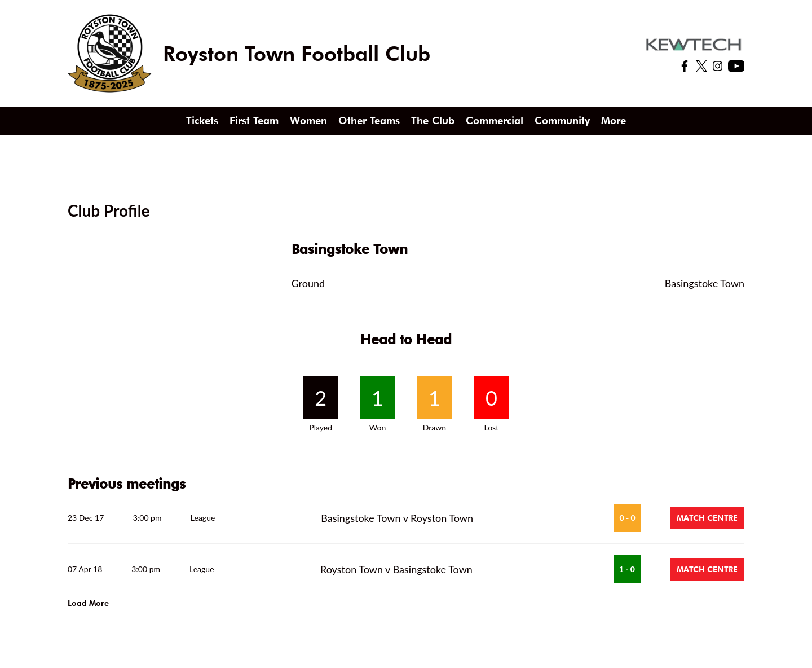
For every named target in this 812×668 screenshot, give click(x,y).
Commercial (495, 120)
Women (308, 120)
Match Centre (707, 518)
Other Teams (369, 120)
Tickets (202, 120)
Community (562, 120)
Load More (88, 603)
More (614, 120)
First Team (254, 120)
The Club (433, 120)
